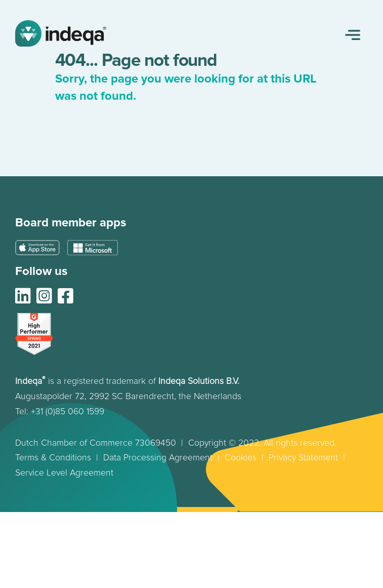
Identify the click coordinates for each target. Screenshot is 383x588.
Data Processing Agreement (159, 458)
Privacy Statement (303, 458)
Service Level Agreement (64, 473)
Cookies (241, 458)
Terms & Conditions (53, 458)
